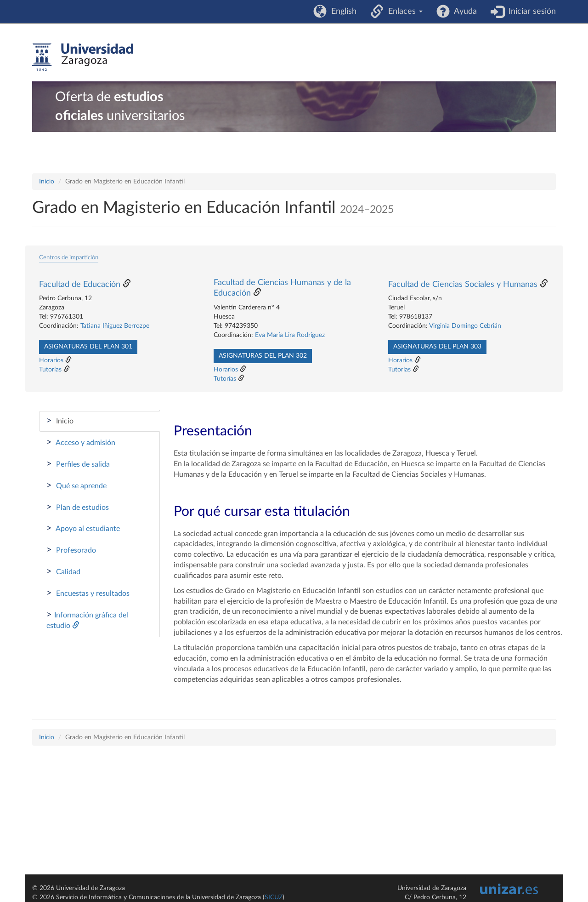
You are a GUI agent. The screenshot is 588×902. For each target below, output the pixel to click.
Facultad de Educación (80, 285)
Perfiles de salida (78, 464)
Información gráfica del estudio (87, 620)
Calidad (63, 571)
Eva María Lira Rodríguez (290, 335)
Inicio (47, 182)
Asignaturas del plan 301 (88, 347)
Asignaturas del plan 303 (437, 347)
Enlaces (403, 11)
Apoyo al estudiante (83, 528)
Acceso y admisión (81, 442)
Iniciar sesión (530, 11)
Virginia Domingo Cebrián (465, 326)
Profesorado (71, 550)
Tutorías (50, 370)
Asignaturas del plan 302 (263, 356)
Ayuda (463, 11)
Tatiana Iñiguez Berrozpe (115, 326)
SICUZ (274, 897)
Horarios (51, 360)
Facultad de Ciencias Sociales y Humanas (463, 285)
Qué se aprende (76, 485)
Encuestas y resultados (88, 593)
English (342, 11)
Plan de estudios (78, 507)
